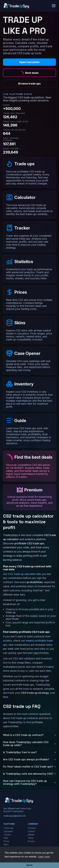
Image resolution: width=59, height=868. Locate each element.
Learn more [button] (44, 857)
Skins (6, 844)
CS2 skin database (24, 658)
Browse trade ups (29, 84)
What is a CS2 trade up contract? (23, 735)
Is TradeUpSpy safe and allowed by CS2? (28, 774)
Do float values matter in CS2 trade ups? (28, 767)
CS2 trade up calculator (22, 574)
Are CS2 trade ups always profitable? (26, 759)
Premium (32, 828)
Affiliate (31, 835)
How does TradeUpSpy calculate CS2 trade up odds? (26, 744)
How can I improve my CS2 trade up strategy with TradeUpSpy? (25, 782)
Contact (31, 831)
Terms (31, 838)
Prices (7, 841)
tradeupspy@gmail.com (15, 816)
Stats (6, 838)
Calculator (8, 831)
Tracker (7, 835)
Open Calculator (29, 62)
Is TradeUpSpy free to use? (20, 752)
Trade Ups (9, 828)
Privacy (31, 841)
